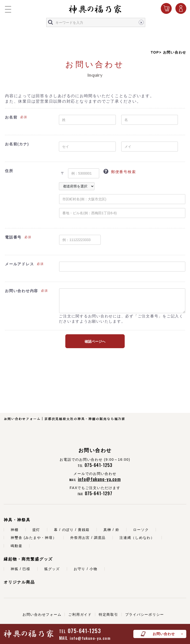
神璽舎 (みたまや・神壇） (34, 538)
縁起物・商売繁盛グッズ (28, 559)
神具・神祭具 (17, 520)
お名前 (11, 117)
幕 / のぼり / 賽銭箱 (72, 530)
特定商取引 (108, 614)
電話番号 (13, 237)
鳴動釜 (16, 546)
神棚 (15, 530)
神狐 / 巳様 (21, 569)
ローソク (141, 530)
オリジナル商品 (19, 582)
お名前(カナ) (17, 144)
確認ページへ (95, 341)
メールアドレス (19, 264)
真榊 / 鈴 (111, 530)
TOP (155, 52)
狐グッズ (52, 569)
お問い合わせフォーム (42, 614)
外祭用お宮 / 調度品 (88, 538)
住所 (9, 171)
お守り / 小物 (86, 569)
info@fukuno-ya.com (90, 638)
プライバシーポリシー (145, 614)
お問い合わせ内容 (22, 291)
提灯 (36, 530)
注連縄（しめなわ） (137, 538)
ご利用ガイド (80, 614)
